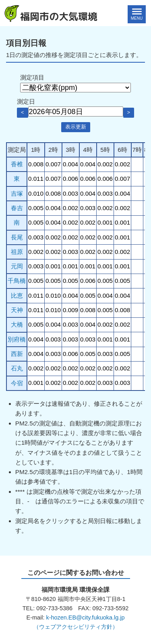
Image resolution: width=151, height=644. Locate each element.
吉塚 (17, 193)
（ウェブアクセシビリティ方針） (76, 627)
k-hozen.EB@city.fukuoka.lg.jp (85, 617)
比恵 (17, 295)
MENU (137, 18)
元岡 (17, 266)
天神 (17, 310)
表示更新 (76, 127)
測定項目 (32, 77)
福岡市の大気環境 (59, 16)
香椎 (17, 164)
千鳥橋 (17, 281)
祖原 (17, 252)
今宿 (17, 383)
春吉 (17, 208)
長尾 (17, 237)
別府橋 (17, 339)
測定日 (26, 101)
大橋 (17, 324)
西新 (17, 354)
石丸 (17, 368)
